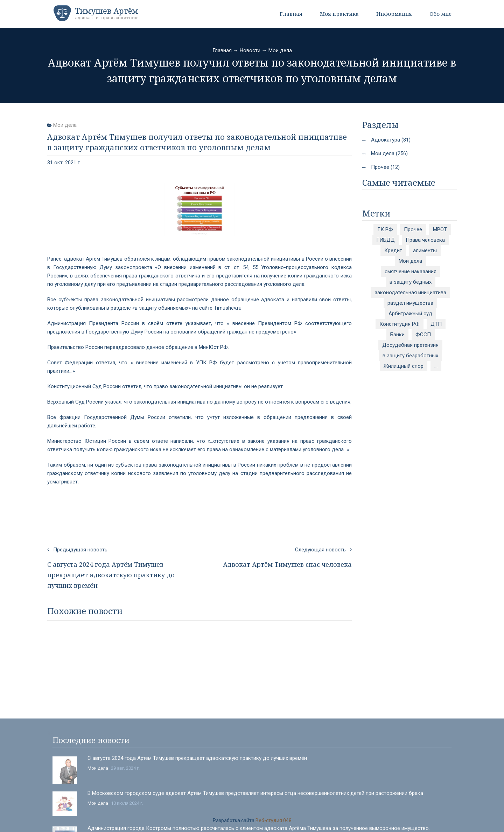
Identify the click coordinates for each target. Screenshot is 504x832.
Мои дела (280, 50)
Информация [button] (394, 14)
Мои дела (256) (389, 153)
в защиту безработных (410, 356)
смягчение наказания (411, 271)
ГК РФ (385, 229)
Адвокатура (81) (391, 140)
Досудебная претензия (410, 345)
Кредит (393, 250)
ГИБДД (386, 240)
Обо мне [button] (440, 14)
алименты (425, 250)
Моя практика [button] (339, 14)
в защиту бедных (411, 282)
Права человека (425, 240)
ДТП (436, 324)
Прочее (413, 229)
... (436, 366)
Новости (250, 50)
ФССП (423, 335)
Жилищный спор (404, 366)
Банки (397, 335)
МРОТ (440, 229)
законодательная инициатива (410, 293)
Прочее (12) (385, 167)
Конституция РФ (400, 324)
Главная (291, 14)
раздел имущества (410, 303)
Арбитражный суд (410, 314)
